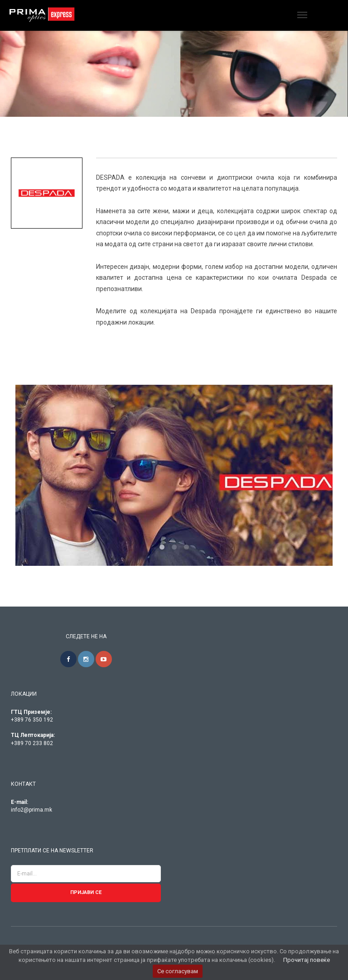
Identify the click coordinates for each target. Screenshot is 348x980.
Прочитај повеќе (307, 960)
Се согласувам (178, 971)
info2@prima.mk (31, 810)
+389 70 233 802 (32, 743)
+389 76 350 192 (32, 720)
